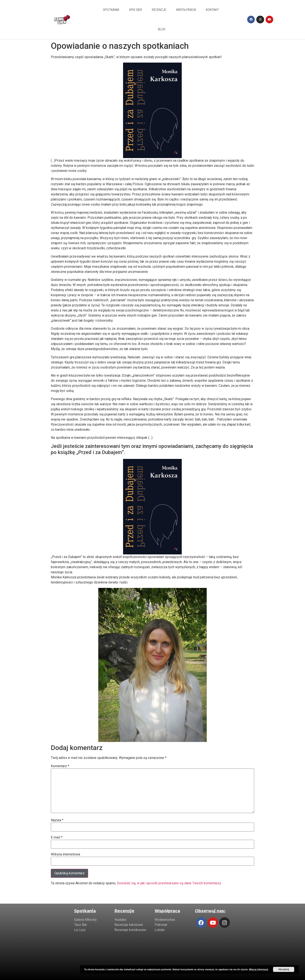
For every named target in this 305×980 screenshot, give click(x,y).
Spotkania (111, 10)
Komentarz (60, 766)
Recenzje (159, 10)
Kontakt (212, 10)
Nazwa (57, 820)
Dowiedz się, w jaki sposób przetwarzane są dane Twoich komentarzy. (169, 883)
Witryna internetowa (65, 854)
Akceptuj (284, 969)
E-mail (57, 837)
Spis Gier (136, 10)
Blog (162, 29)
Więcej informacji (259, 969)
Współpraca (186, 10)
